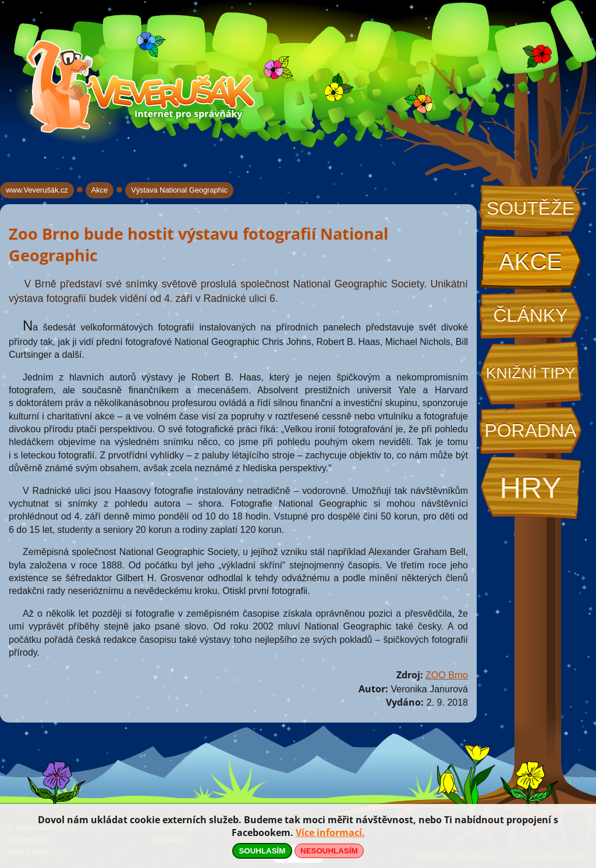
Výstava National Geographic (179, 190)
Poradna (530, 431)
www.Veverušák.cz (37, 190)
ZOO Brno (447, 675)
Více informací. (330, 833)
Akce (531, 262)
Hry (530, 488)
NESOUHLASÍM (329, 851)
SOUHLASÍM (262, 851)
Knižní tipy (531, 373)
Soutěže (531, 208)
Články (530, 315)
